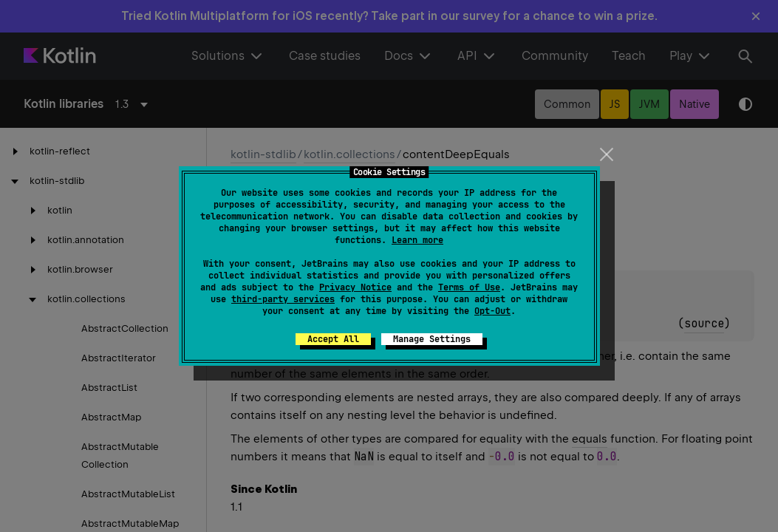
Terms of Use (469, 287)
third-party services (283, 299)
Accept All (333, 339)
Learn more (417, 240)
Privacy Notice (355, 287)
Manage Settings (432, 339)
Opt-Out (492, 311)
